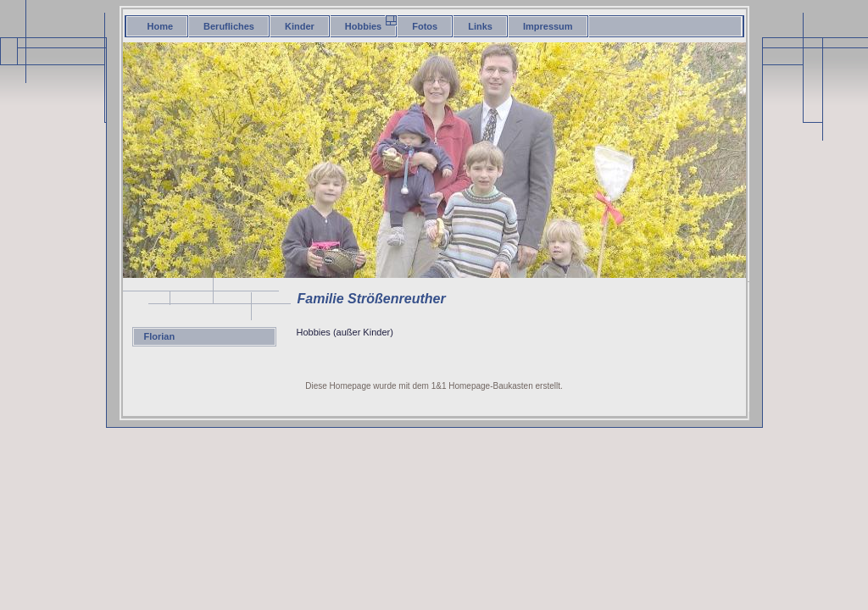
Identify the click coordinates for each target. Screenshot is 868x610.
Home (161, 26)
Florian (160, 336)
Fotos (425, 26)
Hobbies (363, 26)
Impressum (548, 26)
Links (480, 26)
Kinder (300, 26)
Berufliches (229, 26)
